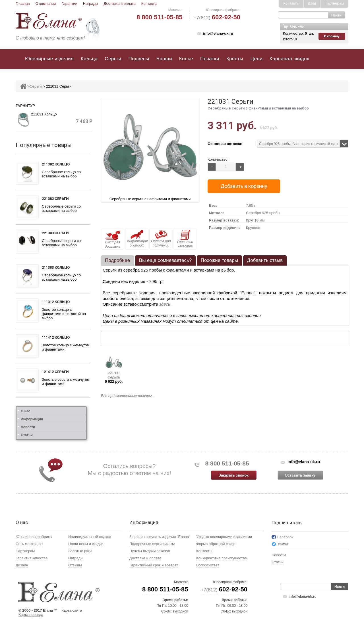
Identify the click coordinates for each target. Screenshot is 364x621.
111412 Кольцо (56, 337)
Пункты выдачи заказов (150, 551)
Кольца (89, 59)
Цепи (256, 59)
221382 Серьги (55, 199)
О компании (45, 4)
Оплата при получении (161, 239)
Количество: (218, 159)
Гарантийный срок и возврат (154, 565)
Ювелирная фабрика (34, 537)
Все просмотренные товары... (128, 396)
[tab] (117, 260)
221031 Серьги (114, 375)
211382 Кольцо (56, 164)
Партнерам (334, 3)
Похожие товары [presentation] (219, 260)
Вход (312, 3)
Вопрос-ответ (208, 565)
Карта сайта (72, 610)
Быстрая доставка (113, 239)
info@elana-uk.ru (218, 33)
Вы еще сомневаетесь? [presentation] (165, 260)
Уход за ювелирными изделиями (224, 537)
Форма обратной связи (216, 544)
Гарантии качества (185, 239)
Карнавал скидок (289, 59)
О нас (25, 411)
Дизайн (22, 565)
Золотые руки (80, 551)
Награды (91, 4)
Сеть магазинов (29, 544)
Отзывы (75, 565)
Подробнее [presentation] (117, 260)
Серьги (113, 59)
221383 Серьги (55, 233)
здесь (165, 304)
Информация (32, 419)
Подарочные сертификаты (152, 544)
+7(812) (217, 18)
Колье (186, 59)
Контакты (149, 4)
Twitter (283, 544)
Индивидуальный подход (90, 537)
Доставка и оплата (120, 4)
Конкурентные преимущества (222, 558)
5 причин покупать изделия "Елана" (160, 537)
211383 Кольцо (56, 267)
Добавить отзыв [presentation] (265, 260)
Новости (28, 427)
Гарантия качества (32, 558)
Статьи (27, 435)
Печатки (210, 59)
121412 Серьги (55, 372)
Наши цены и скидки (86, 544)
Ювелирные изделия (49, 59)
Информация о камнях (137, 239)
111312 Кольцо (56, 302)
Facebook (285, 537)
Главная (23, 4)
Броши (164, 59)
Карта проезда (31, 615)
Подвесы (139, 59)
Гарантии (69, 4)
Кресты (235, 59)
